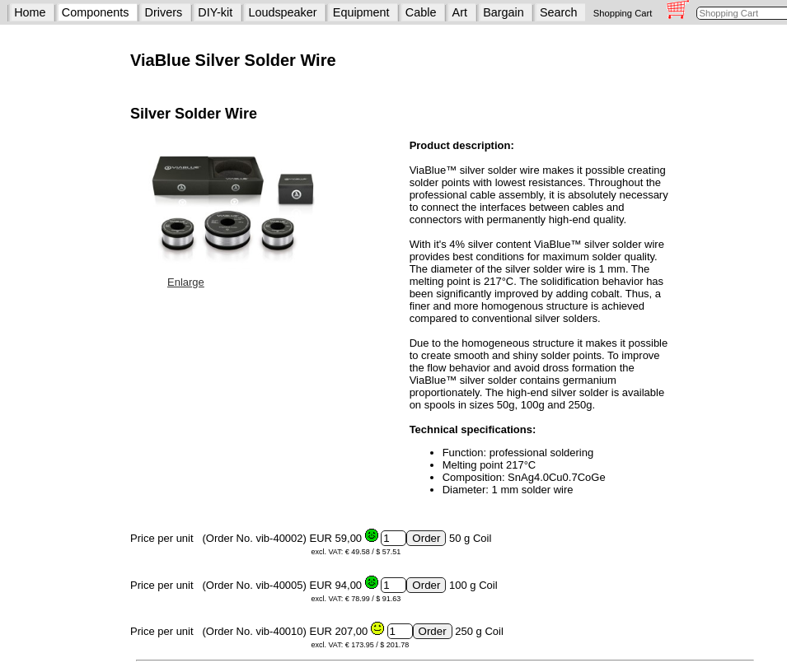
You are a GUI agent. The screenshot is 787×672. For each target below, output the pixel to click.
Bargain (504, 12)
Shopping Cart (623, 13)
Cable (421, 12)
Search (559, 12)
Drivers (164, 12)
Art (460, 12)
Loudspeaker (282, 12)
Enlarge (186, 282)
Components (96, 12)
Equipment (361, 12)
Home (30, 12)
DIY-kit (215, 12)
